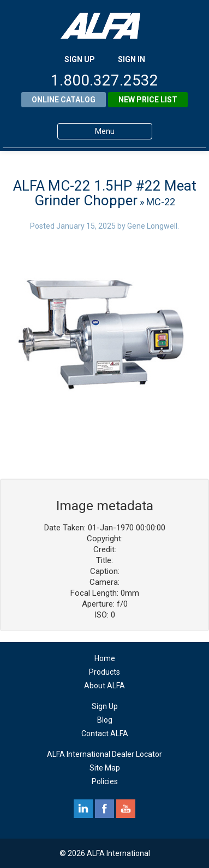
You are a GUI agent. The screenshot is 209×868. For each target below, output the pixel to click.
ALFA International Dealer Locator (104, 754)
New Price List (148, 100)
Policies (105, 781)
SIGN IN (132, 59)
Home (105, 658)
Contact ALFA (105, 733)
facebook (104, 809)
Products (104, 672)
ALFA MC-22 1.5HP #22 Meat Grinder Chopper (105, 193)
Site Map (105, 768)
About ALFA (104, 686)
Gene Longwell (152, 226)
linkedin (83, 809)
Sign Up (105, 706)
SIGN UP (80, 59)
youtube (126, 809)
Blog (105, 720)
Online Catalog (64, 100)
